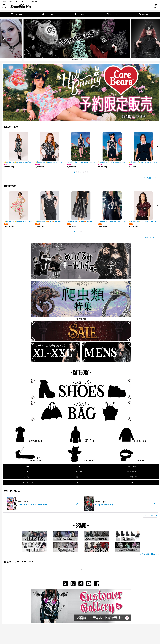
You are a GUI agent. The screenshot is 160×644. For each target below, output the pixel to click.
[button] (4, 6)
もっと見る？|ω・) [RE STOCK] (151, 237)
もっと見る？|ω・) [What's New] (150, 516)
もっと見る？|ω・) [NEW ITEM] (151, 178)
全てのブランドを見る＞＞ (147, 554)
